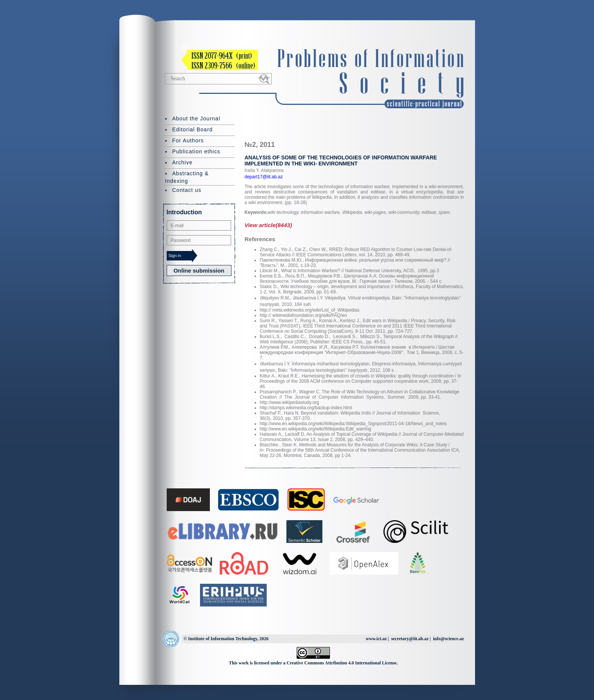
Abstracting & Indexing (187, 177)
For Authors (188, 140)
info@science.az (448, 639)
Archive (183, 162)
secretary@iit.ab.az (410, 639)
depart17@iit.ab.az (264, 177)
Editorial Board (193, 129)
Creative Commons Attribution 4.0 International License (342, 663)
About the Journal (196, 118)
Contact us (187, 190)
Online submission (199, 270)
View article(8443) (268, 225)
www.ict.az (376, 639)
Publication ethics (196, 151)
